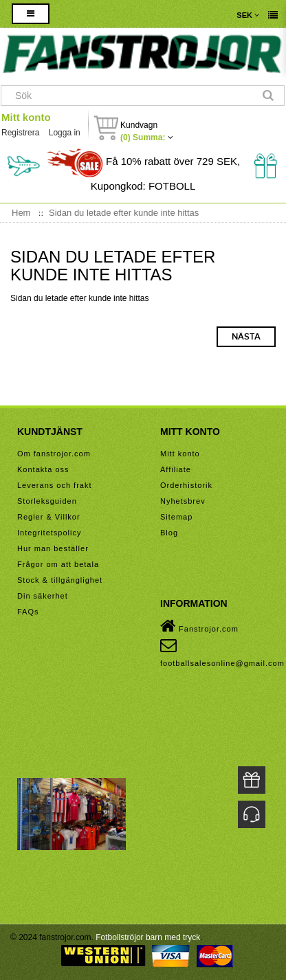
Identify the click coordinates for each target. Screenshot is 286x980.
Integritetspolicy (49, 533)
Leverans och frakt (55, 485)
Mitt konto (26, 117)
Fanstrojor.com (199, 626)
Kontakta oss (43, 469)
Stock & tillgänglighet (60, 580)
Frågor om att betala (58, 564)
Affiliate (176, 469)
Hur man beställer (53, 548)
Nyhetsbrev (183, 501)
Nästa (246, 337)
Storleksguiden (47, 501)
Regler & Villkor (49, 517)
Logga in (65, 133)
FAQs (28, 612)
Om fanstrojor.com (54, 454)
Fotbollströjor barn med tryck (148, 937)
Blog (169, 533)
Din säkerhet (43, 596)
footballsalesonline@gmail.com (222, 652)
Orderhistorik (186, 485)
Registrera (20, 133)
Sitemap (176, 517)
